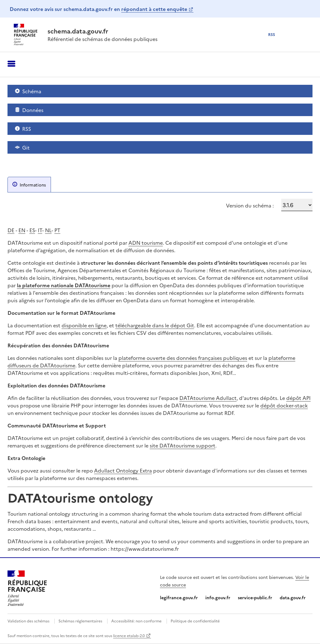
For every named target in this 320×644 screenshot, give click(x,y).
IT (40, 230)
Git (22, 147)
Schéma (28, 91)
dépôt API (298, 398)
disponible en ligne (84, 325)
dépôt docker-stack (284, 405)
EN (22, 230)
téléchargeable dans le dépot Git (155, 325)
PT (57, 230)
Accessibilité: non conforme (136, 621)
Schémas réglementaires (80, 621)
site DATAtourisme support (182, 445)
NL (48, 230)
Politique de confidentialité (195, 621)
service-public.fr (255, 597)
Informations (29, 185)
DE (11, 230)
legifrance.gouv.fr (179, 597)
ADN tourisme (146, 243)
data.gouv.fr (293, 597)
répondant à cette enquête (154, 9)
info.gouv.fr (218, 597)
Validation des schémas (28, 621)
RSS (23, 129)
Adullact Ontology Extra (123, 470)
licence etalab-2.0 (129, 635)
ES (32, 230)
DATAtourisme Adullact (208, 398)
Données (29, 110)
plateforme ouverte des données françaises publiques (183, 358)
